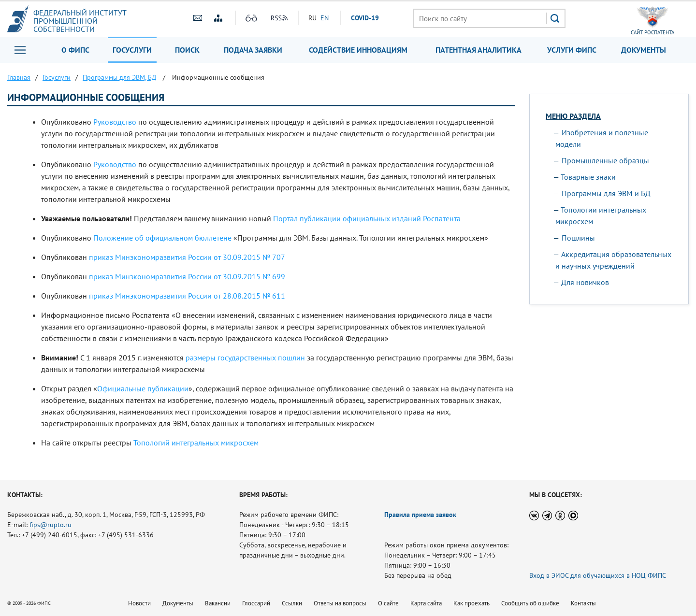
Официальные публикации (143, 388)
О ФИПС (75, 50)
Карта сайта (426, 603)
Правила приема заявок (420, 515)
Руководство (115, 122)
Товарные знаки (588, 177)
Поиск (187, 50)
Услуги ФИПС (572, 50)
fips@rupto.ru (51, 525)
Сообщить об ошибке (530, 603)
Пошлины (578, 238)
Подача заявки (253, 50)
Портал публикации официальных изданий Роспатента (367, 218)
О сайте (388, 603)
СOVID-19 (365, 18)
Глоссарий (256, 603)
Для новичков (585, 282)
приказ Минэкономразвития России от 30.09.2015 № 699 (187, 276)
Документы (644, 50)
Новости (139, 603)
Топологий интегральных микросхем (196, 443)
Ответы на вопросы (340, 603)
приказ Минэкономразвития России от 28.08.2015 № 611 (187, 296)
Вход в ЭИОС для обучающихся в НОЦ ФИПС (598, 575)
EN (325, 18)
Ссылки (292, 603)
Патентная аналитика (478, 50)
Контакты (583, 603)
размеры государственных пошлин (245, 358)
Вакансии (218, 603)
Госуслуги (132, 50)
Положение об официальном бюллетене (162, 238)
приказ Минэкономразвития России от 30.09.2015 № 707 (187, 257)
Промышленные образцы (605, 160)
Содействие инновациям (358, 50)
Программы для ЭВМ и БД (606, 193)
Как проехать (471, 603)
